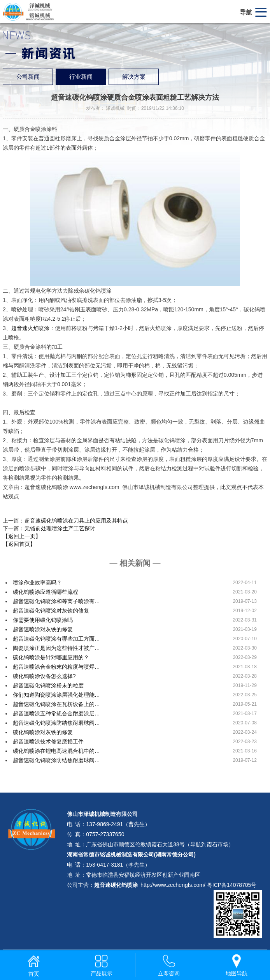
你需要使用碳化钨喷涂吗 (43, 620)
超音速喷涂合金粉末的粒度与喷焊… (56, 667)
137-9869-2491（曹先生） (118, 824)
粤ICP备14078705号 (232, 885)
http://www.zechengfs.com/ (173, 885)
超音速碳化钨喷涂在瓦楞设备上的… (56, 704)
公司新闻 (28, 77)
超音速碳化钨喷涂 (116, 885)
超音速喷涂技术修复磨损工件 (48, 742)
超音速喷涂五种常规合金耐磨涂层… (56, 713)
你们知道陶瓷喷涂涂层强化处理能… (56, 695)
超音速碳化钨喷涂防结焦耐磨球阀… (56, 723)
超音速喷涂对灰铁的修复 (43, 629)
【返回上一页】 (22, 536)
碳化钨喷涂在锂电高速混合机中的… (56, 751)
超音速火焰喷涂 (30, 328)
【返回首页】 (19, 544)
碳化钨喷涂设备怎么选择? (44, 676)
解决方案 (134, 77)
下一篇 (49, 528)
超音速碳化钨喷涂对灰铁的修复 (51, 611)
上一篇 (65, 521)
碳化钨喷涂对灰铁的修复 (43, 732)
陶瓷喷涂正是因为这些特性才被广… (56, 648)
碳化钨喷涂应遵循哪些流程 (46, 592)
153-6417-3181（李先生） (118, 865)
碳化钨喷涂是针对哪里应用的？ (51, 657)
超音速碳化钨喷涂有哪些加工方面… (56, 639)
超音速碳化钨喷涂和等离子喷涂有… (56, 601)
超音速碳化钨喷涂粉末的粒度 (48, 685)
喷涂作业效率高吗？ (37, 583)
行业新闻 (81, 77)
